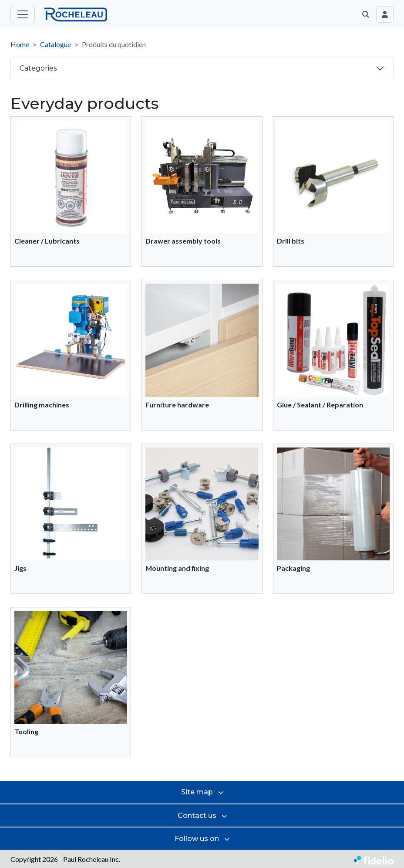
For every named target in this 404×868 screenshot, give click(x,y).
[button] (366, 14)
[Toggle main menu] (23, 14)
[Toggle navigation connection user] (385, 14)
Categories (38, 68)
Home (20, 44)
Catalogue (56, 44)
